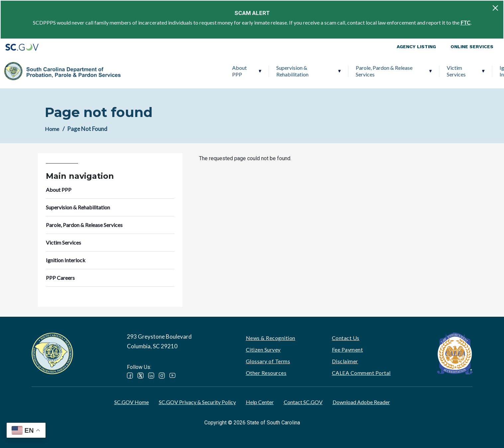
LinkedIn (151, 376)
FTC (465, 22)
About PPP (135, 71)
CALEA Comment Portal (361, 373)
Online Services (472, 47)
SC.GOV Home (132, 402)
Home (52, 129)
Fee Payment (348, 349)
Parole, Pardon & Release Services (280, 71)
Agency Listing (416, 47)
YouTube (172, 376)
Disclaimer (345, 361)
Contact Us (346, 338)
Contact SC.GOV (303, 402)
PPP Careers (461, 71)
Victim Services (352, 71)
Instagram (162, 376)
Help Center (260, 402)
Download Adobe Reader (361, 402)
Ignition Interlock (406, 71)
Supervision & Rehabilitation (188, 71)
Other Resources (266, 373)
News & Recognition (271, 338)
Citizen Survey (263, 349)
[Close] (495, 8)
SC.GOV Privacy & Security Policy (197, 402)
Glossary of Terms (268, 361)
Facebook (130, 376)
